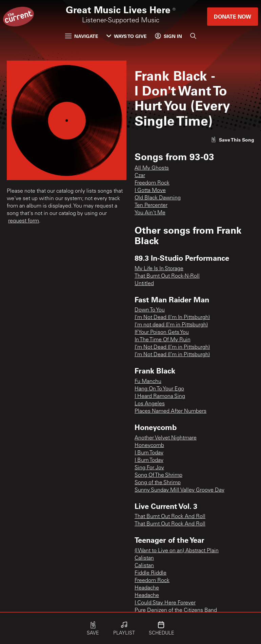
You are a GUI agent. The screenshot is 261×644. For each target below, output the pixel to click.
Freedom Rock (152, 183)
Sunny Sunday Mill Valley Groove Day (179, 490)
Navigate (82, 36)
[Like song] (233, 140)
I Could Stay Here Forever (165, 603)
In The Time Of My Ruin (163, 340)
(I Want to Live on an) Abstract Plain (177, 551)
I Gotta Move (150, 191)
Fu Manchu (148, 382)
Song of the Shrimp (158, 483)
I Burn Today (149, 453)
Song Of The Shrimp (158, 475)
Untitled (144, 284)
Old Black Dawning (158, 198)
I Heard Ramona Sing (160, 396)
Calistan (144, 558)
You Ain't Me (150, 213)
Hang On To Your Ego (159, 389)
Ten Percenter (151, 206)
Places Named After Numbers (170, 411)
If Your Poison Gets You (162, 332)
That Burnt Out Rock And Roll (170, 517)
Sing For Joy (149, 468)
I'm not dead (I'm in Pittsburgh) (171, 325)
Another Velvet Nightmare (166, 438)
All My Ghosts (152, 168)
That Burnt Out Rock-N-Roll (167, 276)
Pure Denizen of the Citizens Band (176, 610)
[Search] (193, 36)
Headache (147, 588)
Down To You (150, 310)
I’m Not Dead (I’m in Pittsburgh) (172, 347)
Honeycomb (149, 446)
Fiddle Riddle (150, 573)
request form (24, 221)
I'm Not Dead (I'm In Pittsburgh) (172, 318)
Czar (140, 176)
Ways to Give (127, 36)
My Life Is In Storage (159, 269)
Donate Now (233, 16)
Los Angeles (150, 404)
